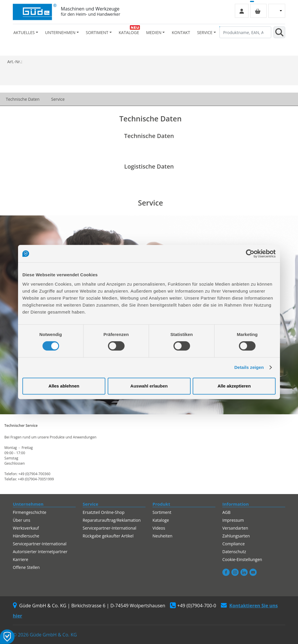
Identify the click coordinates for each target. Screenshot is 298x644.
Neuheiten (162, 536)
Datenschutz (234, 552)
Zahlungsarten (236, 536)
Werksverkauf (26, 528)
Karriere (21, 559)
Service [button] (205, 32)
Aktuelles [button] (24, 32)
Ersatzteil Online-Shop (104, 512)
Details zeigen (249, 367)
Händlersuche (26, 536)
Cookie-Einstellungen (242, 559)
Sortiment (162, 512)
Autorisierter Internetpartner (40, 552)
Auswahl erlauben (149, 386)
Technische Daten (23, 99)
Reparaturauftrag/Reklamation (112, 520)
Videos (159, 528)
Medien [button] (154, 32)
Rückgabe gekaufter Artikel (108, 536)
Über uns (22, 520)
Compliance (234, 544)
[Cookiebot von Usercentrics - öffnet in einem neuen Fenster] (250, 254)
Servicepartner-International (40, 544)
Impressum (233, 520)
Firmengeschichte (30, 512)
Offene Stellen (26, 567)
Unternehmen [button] (60, 32)
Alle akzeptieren (234, 386)
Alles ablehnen (64, 386)
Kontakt (181, 32)
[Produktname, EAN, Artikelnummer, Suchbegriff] (245, 32)
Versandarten (235, 528)
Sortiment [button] (97, 32)
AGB (226, 512)
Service (58, 99)
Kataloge (129, 32)
